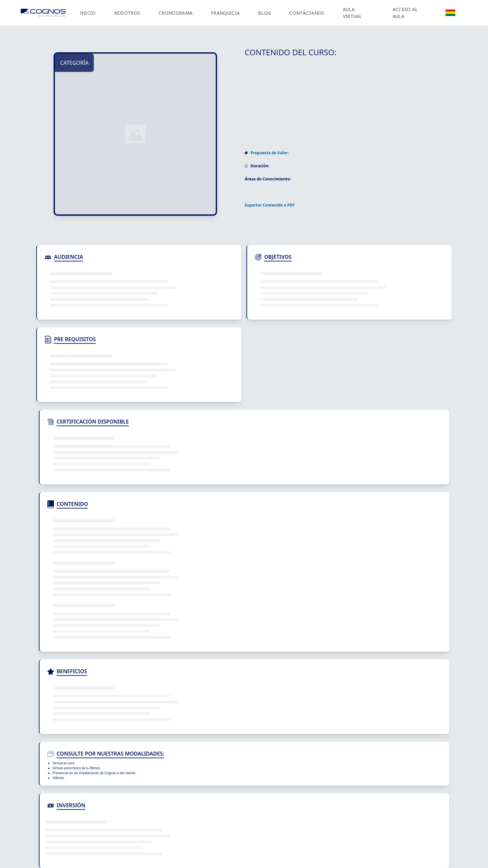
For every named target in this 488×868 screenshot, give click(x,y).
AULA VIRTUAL (353, 13)
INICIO (88, 13)
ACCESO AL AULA (405, 13)
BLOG (264, 13)
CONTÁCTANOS (307, 13)
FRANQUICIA (225, 13)
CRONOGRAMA (176, 13)
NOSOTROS (127, 13)
